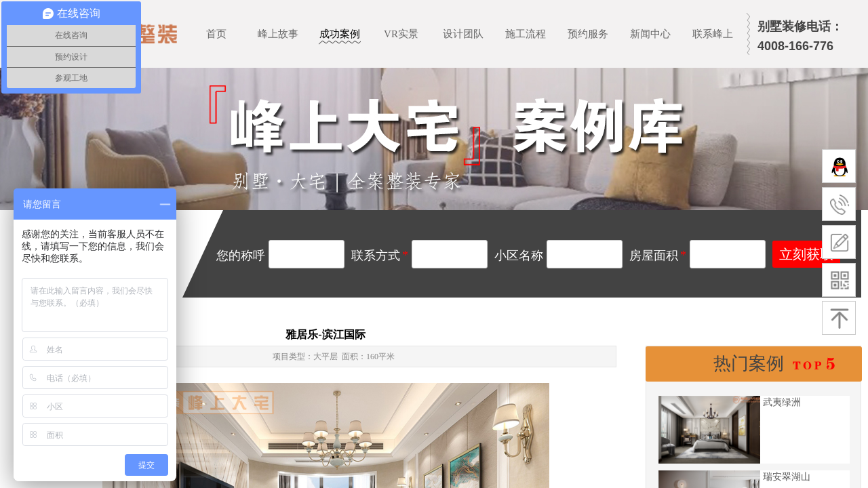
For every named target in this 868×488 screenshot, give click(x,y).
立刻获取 (806, 254)
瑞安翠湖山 (787, 477)
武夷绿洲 (782, 402)
